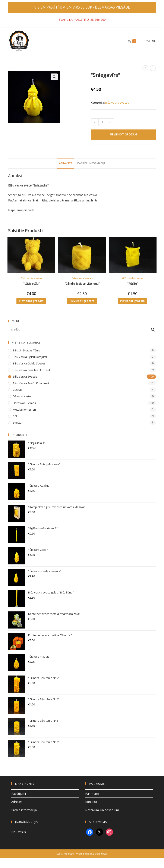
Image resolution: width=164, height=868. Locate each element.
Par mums (92, 794)
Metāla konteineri (24, 410)
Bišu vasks (19, 832)
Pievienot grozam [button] (31, 301)
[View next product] (153, 68)
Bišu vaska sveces (117, 103)
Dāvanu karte (22, 396)
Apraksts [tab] (66, 163)
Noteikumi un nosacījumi (102, 810)
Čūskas (18, 390)
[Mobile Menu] (146, 41)
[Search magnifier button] (153, 330)
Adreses (17, 802)
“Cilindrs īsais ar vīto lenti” (82, 284)
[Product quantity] (102, 122)
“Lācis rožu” (31, 284)
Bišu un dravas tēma (27, 350)
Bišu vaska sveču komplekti (31, 383)
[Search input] (80, 330)
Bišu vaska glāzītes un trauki (32, 370)
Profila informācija (24, 810)
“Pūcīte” (133, 284)
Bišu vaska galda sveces (29, 363)
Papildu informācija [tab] (91, 163)
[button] (54, 77)
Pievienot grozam (123, 134)
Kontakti (91, 802)
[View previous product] (145, 68)
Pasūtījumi (19, 794)
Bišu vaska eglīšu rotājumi (30, 357)
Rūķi (16, 416)
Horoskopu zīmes (24, 403)
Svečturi (18, 423)
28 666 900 (98, 20)
